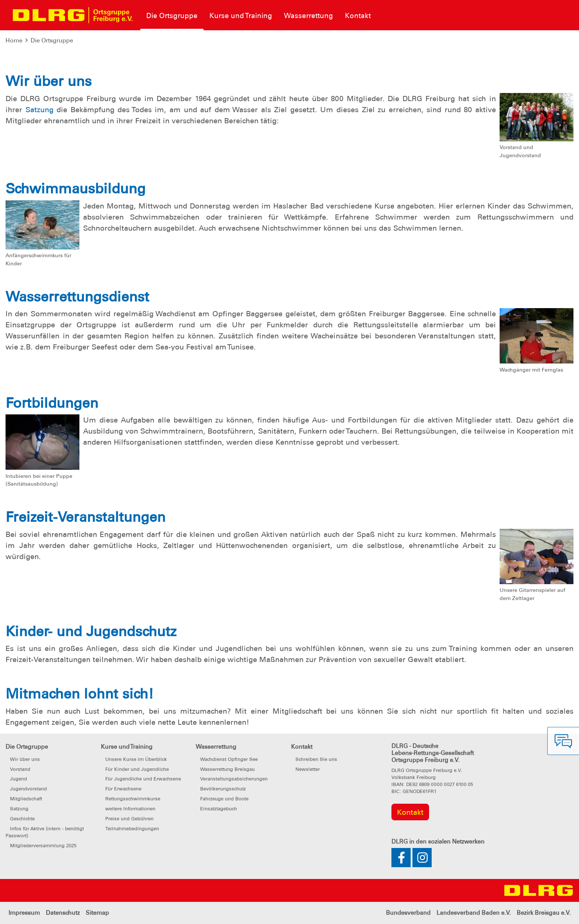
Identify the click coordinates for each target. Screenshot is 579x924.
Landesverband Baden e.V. (474, 913)
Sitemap (97, 913)
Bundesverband (408, 913)
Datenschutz (63, 913)
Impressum (24, 913)
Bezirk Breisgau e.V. (544, 913)
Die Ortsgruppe (52, 40)
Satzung (40, 110)
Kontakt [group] (410, 812)
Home (14, 40)
